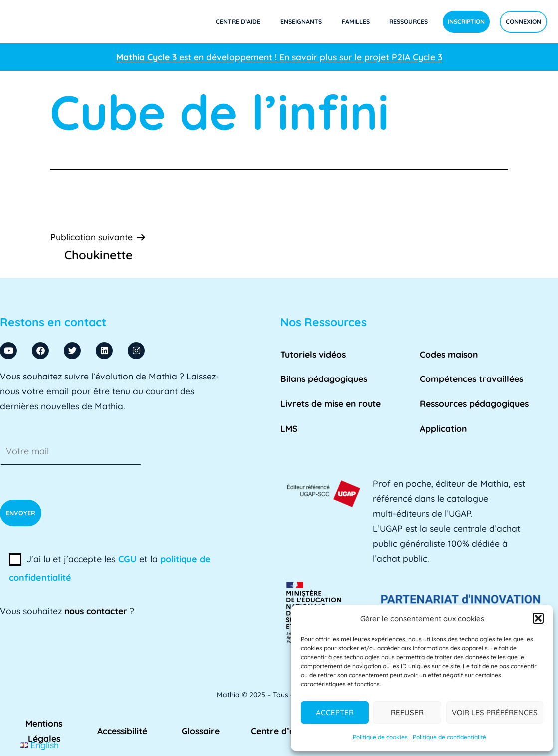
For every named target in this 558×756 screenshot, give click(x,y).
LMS (289, 428)
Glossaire (201, 731)
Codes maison (449, 354)
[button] (538, 618)
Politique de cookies (380, 737)
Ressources (409, 22)
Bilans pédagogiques (324, 378)
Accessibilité (122, 731)
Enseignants (301, 22)
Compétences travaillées (471, 378)
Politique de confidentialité (450, 737)
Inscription (466, 22)
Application (443, 428)
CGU (127, 559)
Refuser (407, 712)
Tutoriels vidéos (313, 354)
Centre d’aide (238, 22)
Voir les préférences (495, 712)
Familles (356, 22)
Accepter (335, 712)
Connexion (523, 22)
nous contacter (96, 611)
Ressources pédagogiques (474, 403)
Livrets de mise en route (331, 403)
